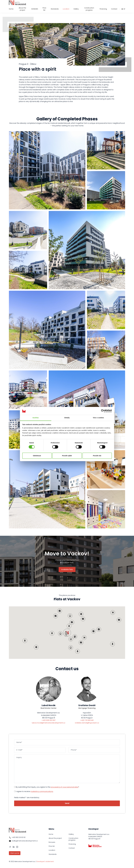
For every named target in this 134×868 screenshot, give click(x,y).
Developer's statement (45, 861)
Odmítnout (37, 456)
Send (67, 803)
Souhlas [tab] (36, 418)
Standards (55, 9)
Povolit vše (97, 456)
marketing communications (42, 791)
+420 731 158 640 (87, 720)
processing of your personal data (65, 787)
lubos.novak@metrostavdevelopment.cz (49, 723)
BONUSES (35, 9)
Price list (44, 9)
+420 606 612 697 (49, 720)
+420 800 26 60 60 (19, 837)
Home (11, 9)
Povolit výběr (67, 456)
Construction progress (89, 9)
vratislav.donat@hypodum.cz (87, 723)
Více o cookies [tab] (98, 418)
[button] (66, 634)
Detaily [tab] (67, 418)
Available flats (67, 569)
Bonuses (52, 842)
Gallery (76, 9)
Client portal (15, 853)
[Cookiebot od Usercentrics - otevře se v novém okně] (103, 411)
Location (66, 9)
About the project (22, 9)
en (122, 9)
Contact (114, 9)
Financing (103, 9)
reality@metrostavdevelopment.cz (25, 841)
